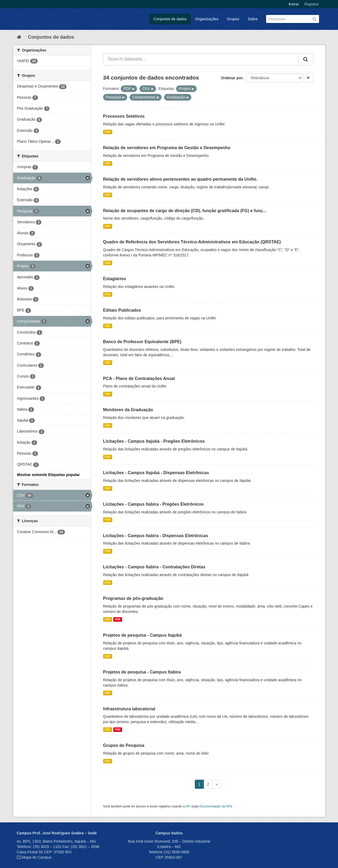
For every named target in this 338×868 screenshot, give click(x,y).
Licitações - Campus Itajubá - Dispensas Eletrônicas (156, 473)
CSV (108, 132)
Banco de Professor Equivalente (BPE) (142, 342)
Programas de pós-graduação (133, 598)
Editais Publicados (122, 310)
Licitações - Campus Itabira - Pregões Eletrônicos (154, 504)
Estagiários (115, 279)
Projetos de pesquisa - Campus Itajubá (142, 635)
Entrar (294, 4)
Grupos (233, 19)
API (188, 806)
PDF (118, 619)
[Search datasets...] (201, 59)
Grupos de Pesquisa (124, 745)
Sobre (253, 19)
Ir (308, 78)
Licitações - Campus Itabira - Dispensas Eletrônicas (156, 536)
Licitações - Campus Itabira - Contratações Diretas (154, 567)
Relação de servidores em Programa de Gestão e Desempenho (167, 148)
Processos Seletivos (124, 116)
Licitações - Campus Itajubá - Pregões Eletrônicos (154, 441)
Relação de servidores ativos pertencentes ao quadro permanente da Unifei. (180, 179)
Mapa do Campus (37, 857)
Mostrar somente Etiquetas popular (48, 475)
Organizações (207, 19)
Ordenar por (232, 78)
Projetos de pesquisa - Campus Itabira (142, 672)
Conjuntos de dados (170, 19)
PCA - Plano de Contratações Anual (139, 378)
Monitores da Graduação (128, 410)
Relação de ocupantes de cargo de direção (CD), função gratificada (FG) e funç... (185, 211)
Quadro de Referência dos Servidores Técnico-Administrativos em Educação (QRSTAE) (192, 242)
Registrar (312, 4)
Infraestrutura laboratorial (129, 709)
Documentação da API (215, 806)
